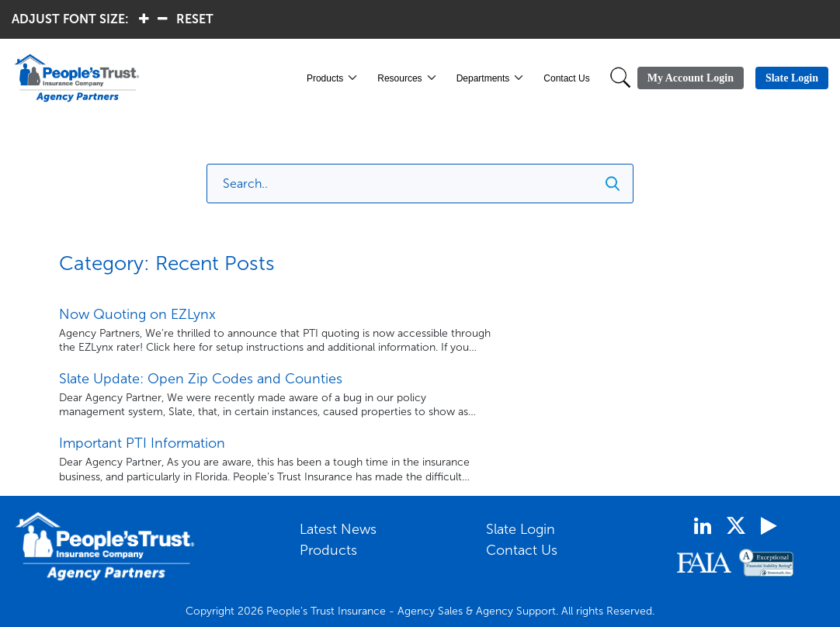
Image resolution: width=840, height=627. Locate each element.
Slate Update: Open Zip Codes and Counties (201, 379)
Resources (399, 78)
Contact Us (566, 78)
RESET (195, 19)
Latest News (338, 529)
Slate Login (521, 529)
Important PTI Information (142, 443)
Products (325, 78)
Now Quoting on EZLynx (137, 314)
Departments (483, 78)
